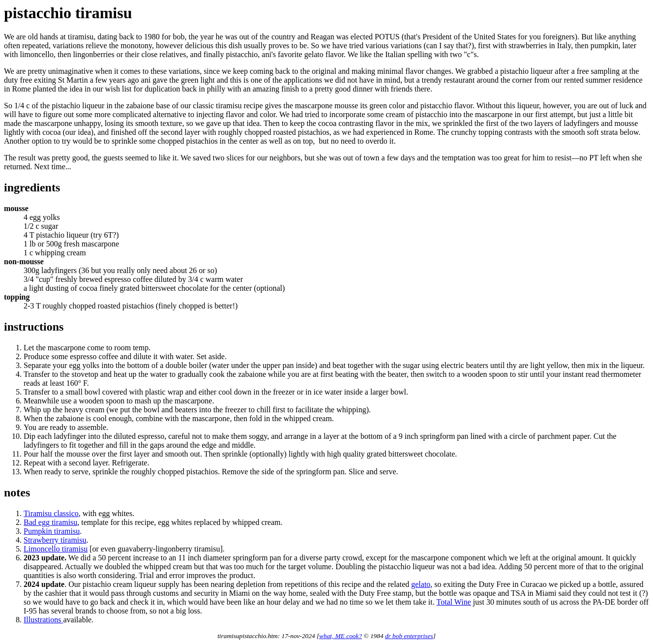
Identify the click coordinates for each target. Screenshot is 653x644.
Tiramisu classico (51, 513)
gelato (421, 584)
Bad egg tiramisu (50, 522)
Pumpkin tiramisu (52, 531)
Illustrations (43, 620)
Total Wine (453, 602)
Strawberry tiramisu (55, 540)
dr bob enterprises (409, 636)
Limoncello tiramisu (56, 549)
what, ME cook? (341, 636)
